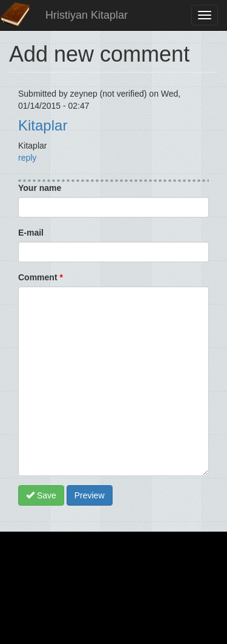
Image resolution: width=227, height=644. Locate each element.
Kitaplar (43, 125)
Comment (41, 277)
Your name (40, 188)
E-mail (31, 233)
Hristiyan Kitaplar (87, 15)
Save (41, 495)
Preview (90, 495)
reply (27, 158)
